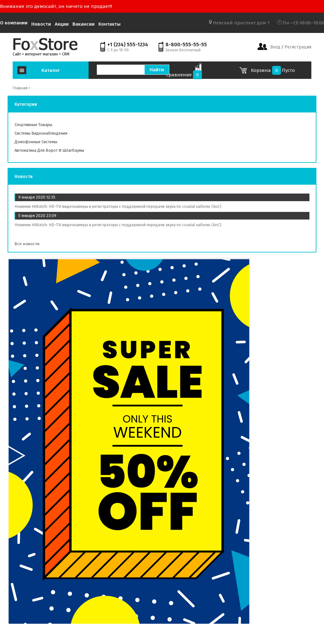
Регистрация (297, 47)
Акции (62, 24)
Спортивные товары (33, 125)
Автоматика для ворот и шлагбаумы (49, 150)
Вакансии (84, 24)
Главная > (22, 88)
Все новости (29, 244)
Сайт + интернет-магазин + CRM (41, 54)
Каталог (51, 70)
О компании (14, 23)
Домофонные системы (36, 142)
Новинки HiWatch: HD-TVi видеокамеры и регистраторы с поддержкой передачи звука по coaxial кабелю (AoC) (118, 206)
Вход (275, 47)
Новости (41, 24)
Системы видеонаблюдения (41, 133)
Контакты (109, 24)
